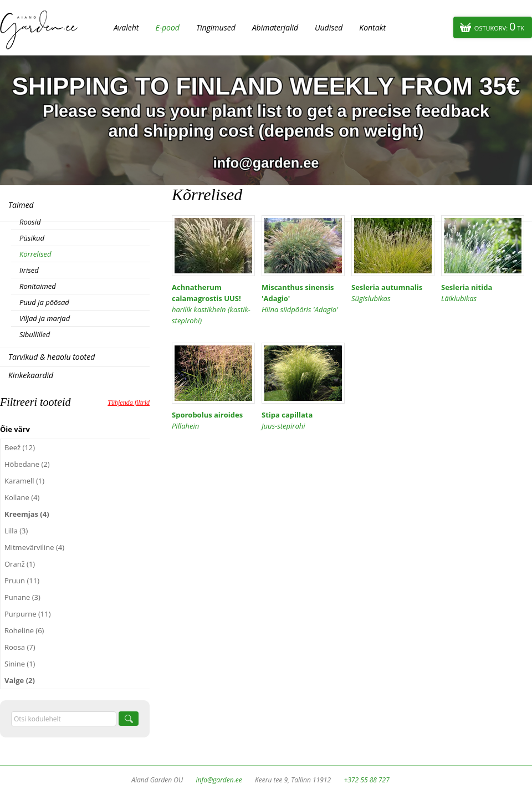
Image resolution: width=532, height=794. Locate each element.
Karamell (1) (24, 481)
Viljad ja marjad (45, 318)
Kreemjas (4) (27, 514)
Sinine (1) (20, 664)
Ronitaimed (38, 286)
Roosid (30, 222)
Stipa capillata (303, 421)
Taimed (21, 205)
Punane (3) (22, 597)
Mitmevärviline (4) (34, 547)
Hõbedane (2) (27, 464)
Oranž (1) (20, 564)
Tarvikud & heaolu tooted (52, 357)
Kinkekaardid (31, 375)
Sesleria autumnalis (393, 293)
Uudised (329, 27)
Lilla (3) (16, 531)
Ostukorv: (499, 26)
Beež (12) (20, 447)
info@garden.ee (219, 780)
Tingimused (216, 27)
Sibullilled (35, 334)
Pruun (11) (22, 581)
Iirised (29, 270)
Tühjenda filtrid (129, 403)
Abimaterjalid (275, 27)
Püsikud (32, 238)
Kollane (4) (22, 497)
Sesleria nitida (483, 293)
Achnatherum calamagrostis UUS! (213, 304)
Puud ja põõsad (44, 302)
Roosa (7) (20, 647)
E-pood (167, 27)
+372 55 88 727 (366, 780)
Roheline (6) (24, 630)
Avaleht (126, 27)
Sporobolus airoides (213, 421)
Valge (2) (20, 680)
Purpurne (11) (28, 614)
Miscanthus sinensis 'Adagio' (303, 299)
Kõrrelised (35, 254)
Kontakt (372, 27)
